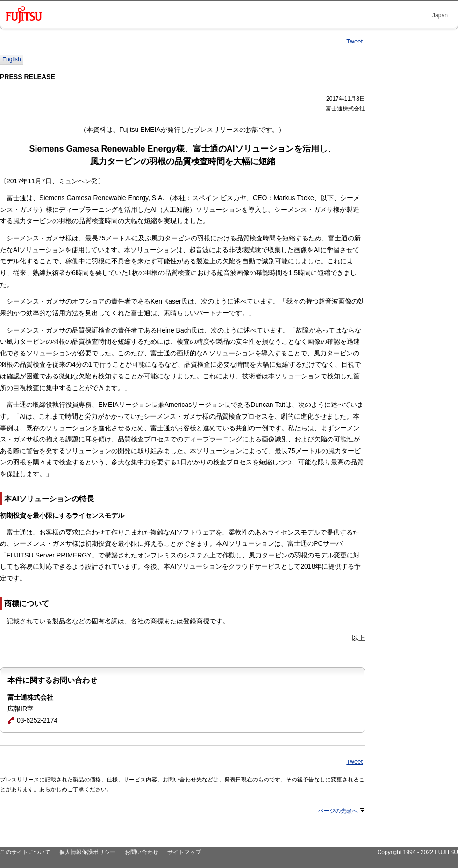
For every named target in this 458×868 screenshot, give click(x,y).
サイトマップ (184, 852)
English (12, 59)
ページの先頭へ (342, 811)
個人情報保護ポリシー (87, 852)
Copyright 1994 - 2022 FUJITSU (418, 852)
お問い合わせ (142, 852)
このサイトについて (25, 852)
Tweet (354, 41)
